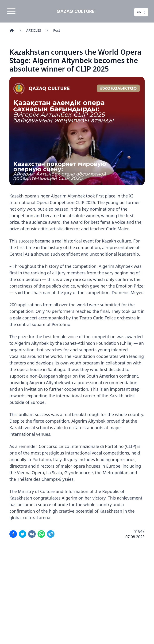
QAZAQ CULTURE (76, 11)
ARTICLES (34, 30)
